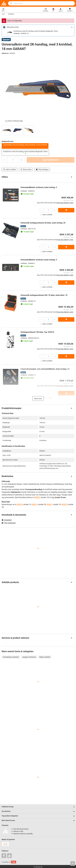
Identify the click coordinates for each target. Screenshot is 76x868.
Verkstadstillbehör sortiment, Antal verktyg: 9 (39, 260)
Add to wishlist (9, 169)
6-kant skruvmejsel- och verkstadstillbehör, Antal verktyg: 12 (45, 369)
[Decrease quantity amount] (4, 160)
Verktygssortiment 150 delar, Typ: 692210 (37, 332)
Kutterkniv (11, 14)
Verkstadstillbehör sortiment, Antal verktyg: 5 (39, 187)
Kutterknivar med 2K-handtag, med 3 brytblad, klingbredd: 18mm (36, 31)
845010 (37, 497)
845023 (65, 504)
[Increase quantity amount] (22, 160)
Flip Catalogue (42, 169)
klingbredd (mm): (8, 141)
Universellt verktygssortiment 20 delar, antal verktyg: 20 (43, 223)
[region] (38, 130)
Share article (26, 169)
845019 (35, 504)
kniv (3, 14)
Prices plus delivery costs (65, 203)
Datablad (7, 520)
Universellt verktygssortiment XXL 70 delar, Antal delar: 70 (44, 295)
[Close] (72, 27)
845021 (50, 504)
